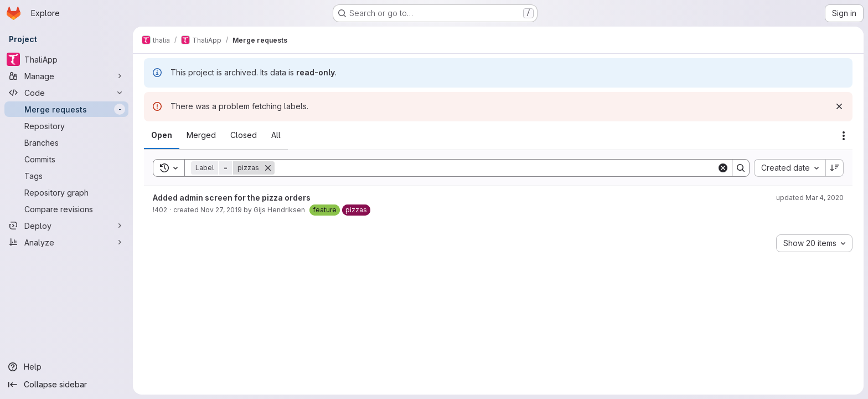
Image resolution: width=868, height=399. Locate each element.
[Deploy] (66, 226)
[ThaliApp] (66, 59)
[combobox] (790, 168)
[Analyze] (66, 242)
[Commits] (66, 159)
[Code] (66, 93)
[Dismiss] (839, 106)
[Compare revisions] (66, 209)
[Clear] (723, 168)
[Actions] (844, 136)
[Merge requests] (66, 109)
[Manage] (66, 76)
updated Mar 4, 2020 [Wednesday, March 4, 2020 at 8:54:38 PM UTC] (810, 198)
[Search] (496, 168)
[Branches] (66, 142)
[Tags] (66, 176)
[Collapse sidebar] (66, 385)
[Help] (66, 367)
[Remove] (268, 168)
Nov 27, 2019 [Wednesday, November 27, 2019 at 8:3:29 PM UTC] (221, 210)
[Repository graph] (66, 192)
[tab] (162, 135)
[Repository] (66, 126)
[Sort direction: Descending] (835, 168)
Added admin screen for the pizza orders (232, 198)
